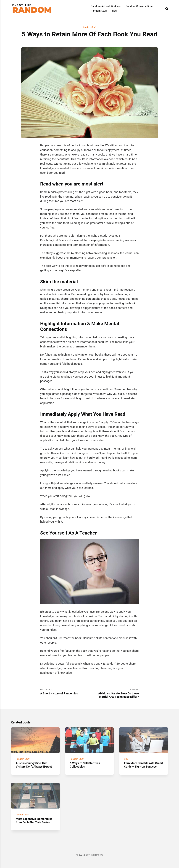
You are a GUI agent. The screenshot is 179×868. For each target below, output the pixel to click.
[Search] (167, 9)
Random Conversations (140, 6)
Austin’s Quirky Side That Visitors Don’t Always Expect (34, 765)
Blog (114, 11)
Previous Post (65, 692)
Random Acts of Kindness (106, 6)
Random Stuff (99, 11)
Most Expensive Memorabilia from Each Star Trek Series (34, 821)
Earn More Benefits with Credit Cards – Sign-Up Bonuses (143, 765)
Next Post (114, 693)
